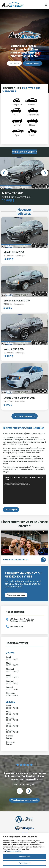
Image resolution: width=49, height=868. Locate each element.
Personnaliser (24, 863)
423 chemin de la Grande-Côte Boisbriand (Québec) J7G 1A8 (22, 620)
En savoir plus (11, 510)
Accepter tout (25, 857)
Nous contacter (32, 63)
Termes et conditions (14, 851)
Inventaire (14, 63)
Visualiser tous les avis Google (24, 800)
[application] (24, 489)
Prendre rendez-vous (16, 595)
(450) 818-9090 (17, 627)
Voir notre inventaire (23, 416)
